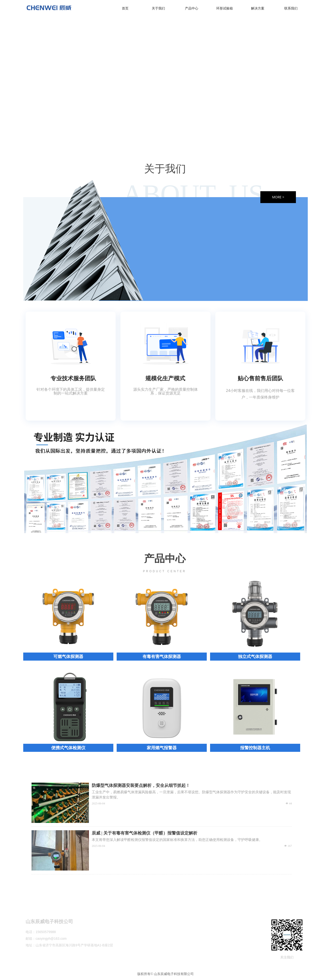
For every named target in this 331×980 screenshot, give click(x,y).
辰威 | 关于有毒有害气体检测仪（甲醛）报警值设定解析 (145, 833)
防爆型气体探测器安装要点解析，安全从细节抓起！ (141, 785)
